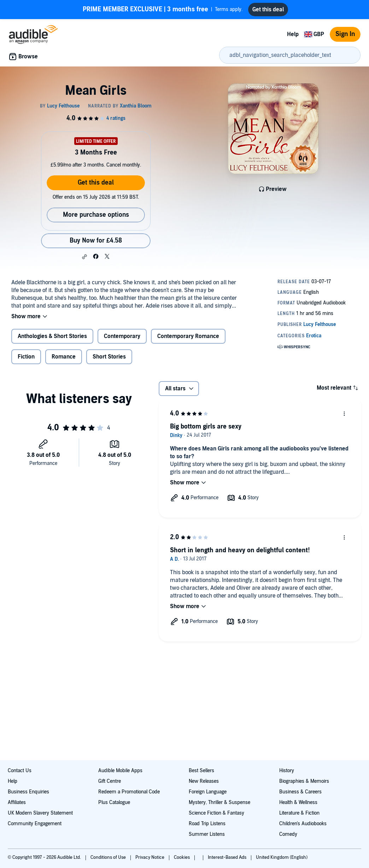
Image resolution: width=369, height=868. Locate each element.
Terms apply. (163, 10)
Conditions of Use (109, 857)
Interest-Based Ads (228, 857)
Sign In (345, 34)
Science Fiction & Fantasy (216, 813)
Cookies (182, 857)
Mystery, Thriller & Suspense (219, 802)
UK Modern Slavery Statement (40, 813)
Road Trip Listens (207, 824)
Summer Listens (207, 834)
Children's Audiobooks (303, 824)
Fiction (26, 357)
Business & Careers (300, 792)
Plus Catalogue (114, 802)
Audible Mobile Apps (120, 771)
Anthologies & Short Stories (52, 336)
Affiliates (17, 802)
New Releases (204, 781)
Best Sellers (201, 771)
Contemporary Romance (188, 336)
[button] (84, 257)
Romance (64, 357)
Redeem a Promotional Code (129, 792)
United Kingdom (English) (282, 857)
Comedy (288, 834)
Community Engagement (35, 824)
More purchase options (96, 215)
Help (293, 34)
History (287, 771)
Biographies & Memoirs (304, 781)
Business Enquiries (28, 792)
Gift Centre (110, 781)
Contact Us (20, 771)
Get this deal (96, 183)
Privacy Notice (150, 857)
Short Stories (109, 357)
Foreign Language (208, 792)
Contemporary (122, 336)
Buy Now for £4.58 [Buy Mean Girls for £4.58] (96, 241)
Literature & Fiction (299, 813)
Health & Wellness (298, 802)
